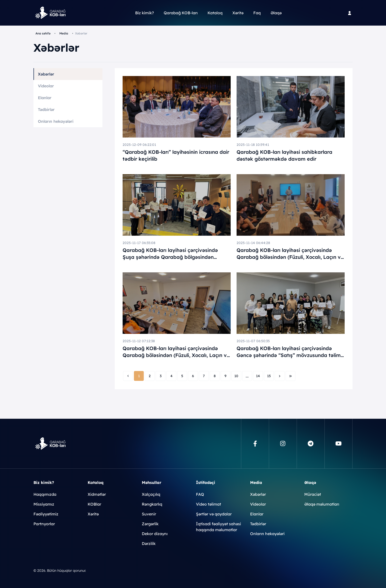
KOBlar (94, 504)
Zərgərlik (150, 524)
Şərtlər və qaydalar (214, 514)
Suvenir (149, 514)
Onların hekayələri (56, 121)
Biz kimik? (145, 13)
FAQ (200, 494)
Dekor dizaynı (155, 534)
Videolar (46, 86)
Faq (257, 13)
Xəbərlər (46, 74)
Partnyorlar (44, 524)
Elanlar (45, 98)
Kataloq (215, 13)
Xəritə (238, 13)
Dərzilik (149, 543)
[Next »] (280, 376)
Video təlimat (209, 504)
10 (236, 376)
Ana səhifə (43, 33)
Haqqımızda (45, 494)
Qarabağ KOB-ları (181, 13)
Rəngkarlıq (152, 504)
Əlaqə (276, 13)
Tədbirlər (46, 109)
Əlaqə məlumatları (322, 504)
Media (64, 33)
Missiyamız (44, 504)
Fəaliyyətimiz (46, 514)
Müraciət (313, 494)
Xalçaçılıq (151, 494)
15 (269, 376)
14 (258, 376)
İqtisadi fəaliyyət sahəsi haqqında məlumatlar (218, 527)
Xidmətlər (97, 494)
